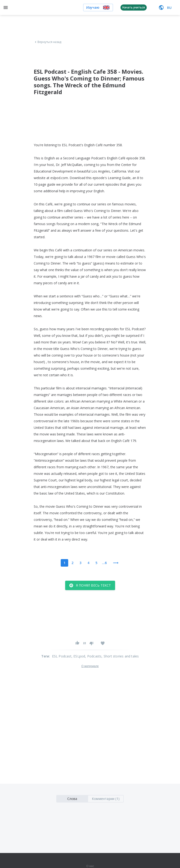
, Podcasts (93, 656)
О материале (90, 666)
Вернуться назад (48, 42)
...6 (104, 563)
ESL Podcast (62, 656)
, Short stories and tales (120, 656)
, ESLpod (78, 656)
